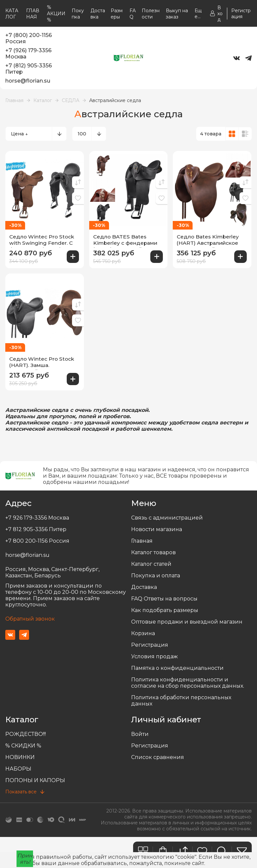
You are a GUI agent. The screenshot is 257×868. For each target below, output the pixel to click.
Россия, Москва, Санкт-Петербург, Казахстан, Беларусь (52, 570)
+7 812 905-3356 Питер (36, 527)
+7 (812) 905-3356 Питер (29, 69)
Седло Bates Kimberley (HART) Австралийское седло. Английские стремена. (209, 240)
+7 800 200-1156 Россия (37, 539)
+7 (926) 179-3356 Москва (28, 54)
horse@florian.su (28, 81)
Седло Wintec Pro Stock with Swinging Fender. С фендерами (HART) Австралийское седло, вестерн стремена (42, 240)
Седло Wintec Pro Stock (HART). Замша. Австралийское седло (42, 361)
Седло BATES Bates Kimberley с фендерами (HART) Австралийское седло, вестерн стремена (128, 240)
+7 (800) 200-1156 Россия (29, 38)
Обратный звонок (30, 617)
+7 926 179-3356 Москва (37, 516)
